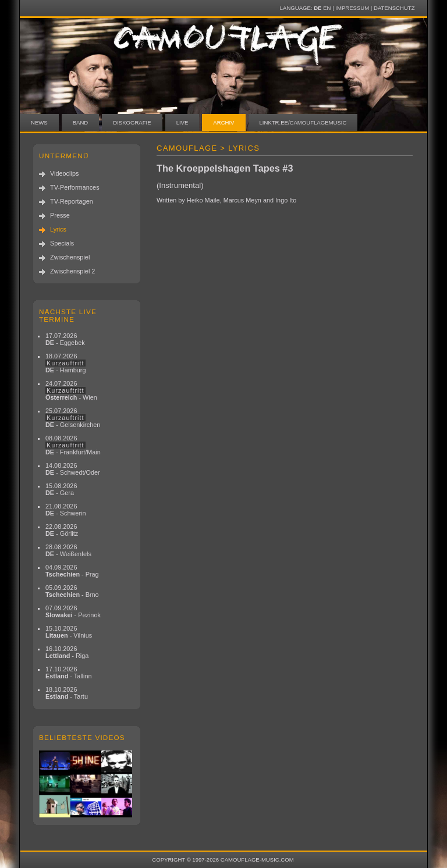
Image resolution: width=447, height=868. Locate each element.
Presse (60, 215)
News (39, 122)
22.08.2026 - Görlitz (62, 530)
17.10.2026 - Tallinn (69, 673)
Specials (62, 243)
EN (327, 8)
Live (182, 122)
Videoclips (64, 173)
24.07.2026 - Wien (71, 390)
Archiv (223, 122)
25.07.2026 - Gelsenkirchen (73, 418)
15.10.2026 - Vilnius (69, 632)
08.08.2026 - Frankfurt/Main (73, 445)
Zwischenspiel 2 (72, 271)
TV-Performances (75, 187)
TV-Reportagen (72, 201)
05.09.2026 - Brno (72, 591)
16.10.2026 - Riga (67, 652)
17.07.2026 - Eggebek (65, 339)
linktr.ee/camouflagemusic (303, 122)
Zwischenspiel (70, 257)
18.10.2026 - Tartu (67, 693)
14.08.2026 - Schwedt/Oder (73, 469)
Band (81, 122)
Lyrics (58, 229)
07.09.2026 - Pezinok (73, 611)
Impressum (352, 8)
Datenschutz (394, 8)
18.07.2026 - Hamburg (66, 363)
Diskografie (132, 122)
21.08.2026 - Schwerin (66, 510)
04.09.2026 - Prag (72, 571)
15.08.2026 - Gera (61, 489)
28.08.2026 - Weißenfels (68, 550)
